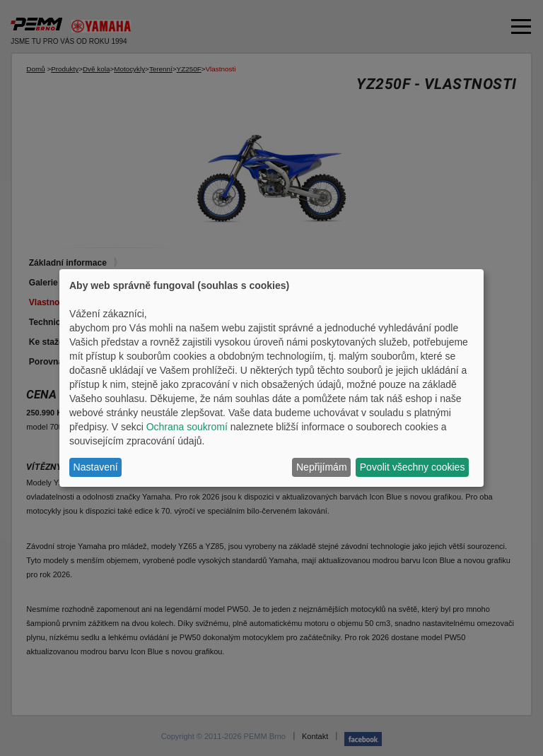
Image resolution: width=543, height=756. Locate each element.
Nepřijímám (322, 467)
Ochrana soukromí (187, 427)
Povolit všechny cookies (413, 467)
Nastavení (96, 467)
